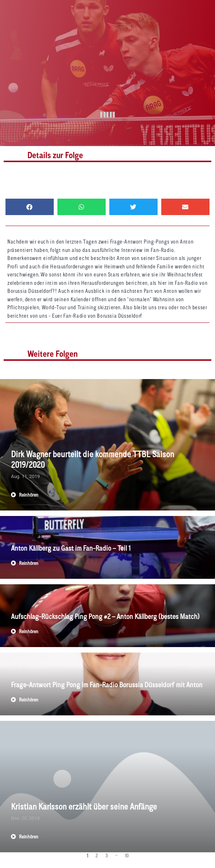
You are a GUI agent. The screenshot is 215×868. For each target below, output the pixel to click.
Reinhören (25, 496)
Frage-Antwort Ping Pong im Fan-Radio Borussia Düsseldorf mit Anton (107, 685)
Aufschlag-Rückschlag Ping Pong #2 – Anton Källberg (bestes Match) (105, 617)
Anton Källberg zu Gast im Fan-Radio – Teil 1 (71, 549)
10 (127, 856)
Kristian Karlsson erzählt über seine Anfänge (84, 807)
